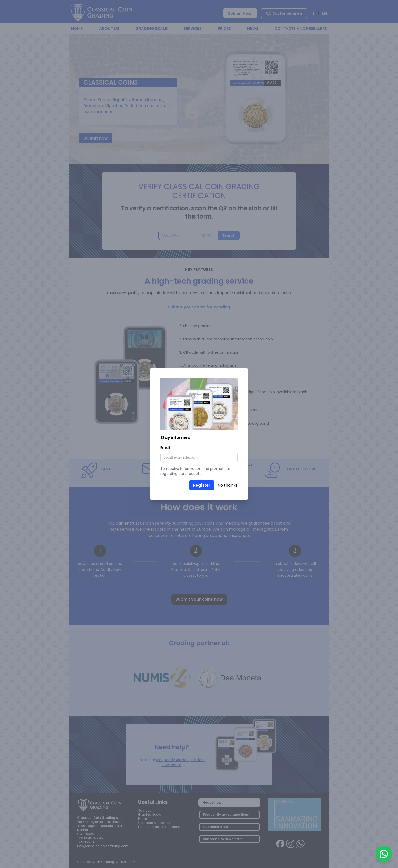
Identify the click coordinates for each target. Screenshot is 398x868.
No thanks (228, 485)
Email (165, 448)
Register (202, 485)
